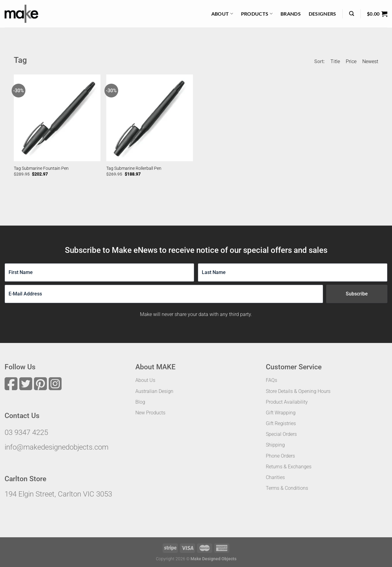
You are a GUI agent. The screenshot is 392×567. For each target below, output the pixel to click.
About (222, 14)
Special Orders (281, 434)
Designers (322, 14)
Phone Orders (280, 456)
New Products (150, 413)
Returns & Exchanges (289, 467)
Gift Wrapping (281, 413)
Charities (275, 477)
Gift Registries (281, 423)
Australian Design (154, 391)
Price (351, 61)
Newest (370, 61)
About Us (145, 380)
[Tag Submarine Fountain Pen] (57, 118)
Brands (291, 14)
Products (257, 14)
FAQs (271, 380)
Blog (140, 402)
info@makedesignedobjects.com (57, 447)
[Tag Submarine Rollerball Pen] (150, 118)
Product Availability (287, 402)
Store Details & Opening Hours (298, 391)
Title (335, 61)
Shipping (275, 445)
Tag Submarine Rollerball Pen (134, 168)
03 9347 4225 (26, 432)
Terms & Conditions (287, 488)
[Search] (352, 14)
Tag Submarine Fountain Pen (41, 168)
